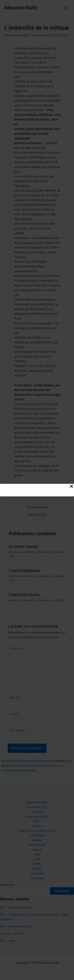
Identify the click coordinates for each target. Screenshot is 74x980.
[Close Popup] (72, 487)
